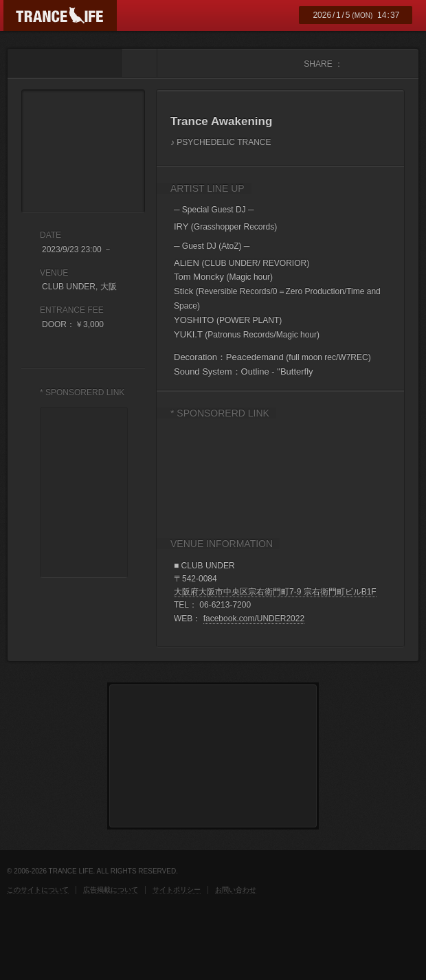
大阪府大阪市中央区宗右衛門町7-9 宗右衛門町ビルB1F (275, 592)
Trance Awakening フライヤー (83, 151)
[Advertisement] (214, 472)
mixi (395, 64)
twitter (375, 64)
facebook (354, 64)
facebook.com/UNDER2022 (254, 619)
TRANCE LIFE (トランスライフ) (60, 15)
